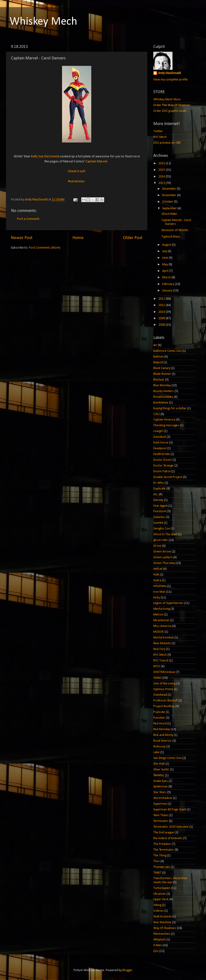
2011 (162, 305)
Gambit (158, 523)
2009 (162, 318)
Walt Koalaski (162, 917)
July (165, 251)
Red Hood (160, 724)
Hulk (156, 575)
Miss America (162, 626)
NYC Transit (161, 661)
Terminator (161, 821)
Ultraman (160, 894)
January (168, 291)
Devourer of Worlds (175, 230)
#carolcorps (76, 181)
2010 (162, 312)
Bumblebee (161, 403)
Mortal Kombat (163, 638)
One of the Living (164, 684)
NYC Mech (160, 137)
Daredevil (160, 437)
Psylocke (159, 712)
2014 (162, 177)
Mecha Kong (162, 609)
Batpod (158, 362)
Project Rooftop (164, 706)
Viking (157, 905)
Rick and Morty (163, 735)
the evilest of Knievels (168, 838)
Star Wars (160, 792)
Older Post (133, 238)
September (170, 208)
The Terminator (164, 850)
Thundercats (162, 867)
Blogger (127, 970)
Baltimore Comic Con (167, 351)
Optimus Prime (163, 689)
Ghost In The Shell (165, 534)
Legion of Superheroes (168, 603)
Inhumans (160, 586)
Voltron (158, 911)
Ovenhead (160, 695)
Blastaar (159, 380)
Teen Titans (161, 815)
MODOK (159, 632)
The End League (164, 833)
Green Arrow (162, 552)
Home (78, 238)
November (170, 195)
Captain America (164, 420)
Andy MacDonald (169, 73)
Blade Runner (162, 374)
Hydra (157, 580)
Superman (160, 804)
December (169, 189)
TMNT (157, 873)
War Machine (162, 922)
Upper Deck (161, 899)
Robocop (159, 747)
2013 (162, 183)
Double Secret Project (168, 477)
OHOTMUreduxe (164, 672)
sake (156, 752)
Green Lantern (163, 557)
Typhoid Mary (171, 237)
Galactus (159, 517)
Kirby (157, 598)
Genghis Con (162, 529)
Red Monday (162, 729)
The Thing (160, 856)
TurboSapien (162, 888)
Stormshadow (163, 798)
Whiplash (160, 940)
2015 (162, 170)
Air (155, 345)
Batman (158, 357)
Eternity (158, 500)
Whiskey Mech (43, 22)
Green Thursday (164, 563)
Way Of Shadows (165, 928)
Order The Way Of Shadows (172, 105)
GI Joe (157, 546)
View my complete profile (171, 80)
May (165, 265)
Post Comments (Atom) (45, 248)
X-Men (158, 945)
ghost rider (161, 540)
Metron (158, 615)
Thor (157, 861)
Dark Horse (161, 443)
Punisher (159, 718)
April (166, 271)
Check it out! (77, 171)
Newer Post (22, 238)
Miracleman (161, 620)
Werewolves (162, 934)
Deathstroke (162, 454)
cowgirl (158, 431)
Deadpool (160, 448)
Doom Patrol (162, 471)
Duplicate (160, 489)
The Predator (162, 844)
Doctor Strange (163, 466)
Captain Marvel (96, 162)
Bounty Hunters (164, 391)
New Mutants (162, 643)
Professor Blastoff (166, 701)
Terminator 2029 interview (171, 827)
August (167, 245)
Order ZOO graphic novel (170, 111)
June (166, 258)
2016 (162, 163)
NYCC (157, 666)
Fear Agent (160, 506)
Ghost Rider (169, 214)
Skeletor (159, 775)
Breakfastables (163, 397)
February (169, 284)
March (167, 277)
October (168, 202)
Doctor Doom (163, 460)
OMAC (157, 678)
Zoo (156, 951)
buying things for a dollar (170, 408)
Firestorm (160, 511)
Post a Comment (28, 219)
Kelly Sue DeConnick (45, 157)
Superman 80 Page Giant (170, 810)
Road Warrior (163, 741)
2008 (162, 325)
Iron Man (159, 592)
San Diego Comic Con (167, 758)
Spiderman (160, 787)
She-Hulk (159, 764)
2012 (162, 299)
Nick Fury (159, 649)
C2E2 (157, 414)
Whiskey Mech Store (167, 100)
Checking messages (166, 425)
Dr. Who (159, 483)
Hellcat (158, 569)
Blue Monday (162, 385)
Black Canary (162, 368)
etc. (156, 494)
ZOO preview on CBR (167, 143)
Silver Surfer (161, 770)
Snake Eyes (161, 781)
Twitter (158, 131)
